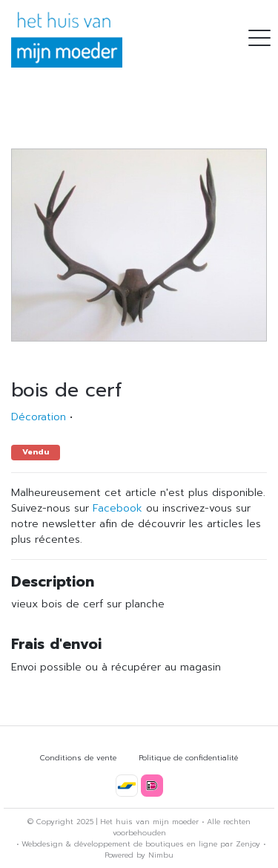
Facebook (118, 508)
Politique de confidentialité (188, 758)
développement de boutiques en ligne (146, 844)
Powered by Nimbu (139, 855)
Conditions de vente (78, 758)
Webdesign (42, 844)
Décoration (39, 417)
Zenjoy (248, 844)
